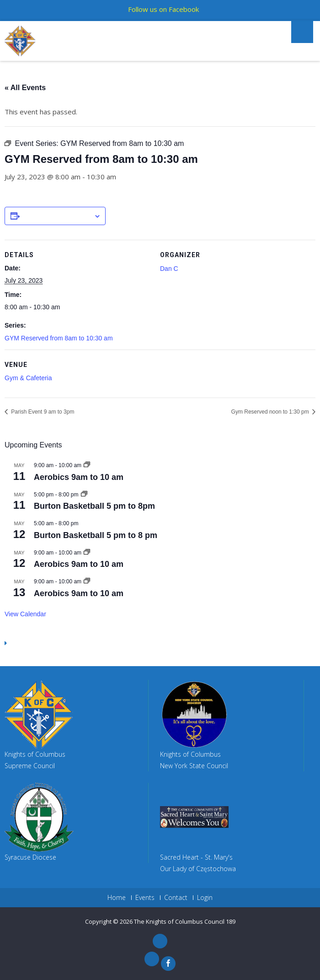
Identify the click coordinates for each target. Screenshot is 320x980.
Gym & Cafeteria (28, 378)
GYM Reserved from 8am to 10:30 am (59, 338)
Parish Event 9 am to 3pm (42, 412)
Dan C (169, 269)
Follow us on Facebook (163, 9)
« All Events (25, 88)
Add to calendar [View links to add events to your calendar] (57, 216)
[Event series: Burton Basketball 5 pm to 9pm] (84, 495)
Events (145, 898)
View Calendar (25, 614)
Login (205, 898)
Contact (176, 898)
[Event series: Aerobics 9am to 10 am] (87, 465)
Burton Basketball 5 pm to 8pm (94, 506)
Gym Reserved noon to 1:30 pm (271, 412)
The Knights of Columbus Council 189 (185, 921)
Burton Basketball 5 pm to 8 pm (96, 535)
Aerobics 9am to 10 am (79, 477)
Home (117, 898)
